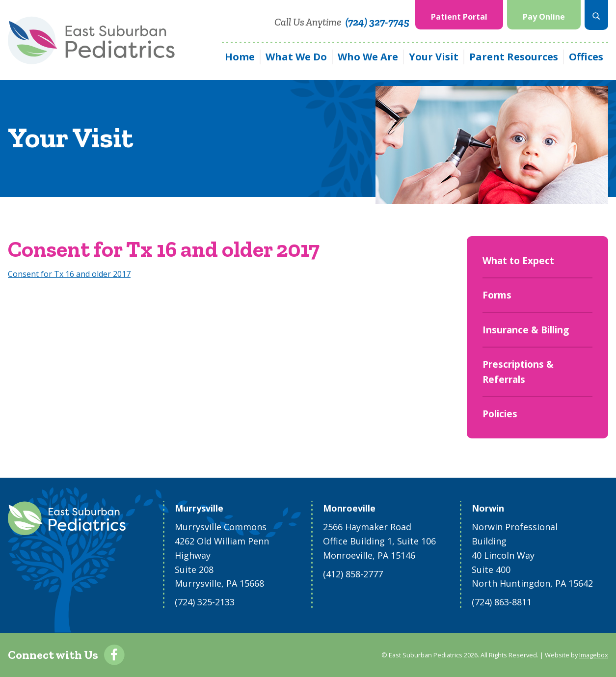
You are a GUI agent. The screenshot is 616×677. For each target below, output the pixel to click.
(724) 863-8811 (502, 602)
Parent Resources (514, 57)
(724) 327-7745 (377, 22)
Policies (500, 414)
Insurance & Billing (526, 330)
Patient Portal (459, 17)
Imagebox (594, 655)
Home (240, 57)
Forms (497, 295)
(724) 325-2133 (205, 602)
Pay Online (544, 17)
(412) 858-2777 (353, 574)
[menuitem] (459, 15)
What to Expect (518, 261)
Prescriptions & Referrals (518, 372)
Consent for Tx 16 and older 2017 (69, 274)
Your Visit (434, 57)
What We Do (296, 57)
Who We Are (368, 57)
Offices (586, 57)
